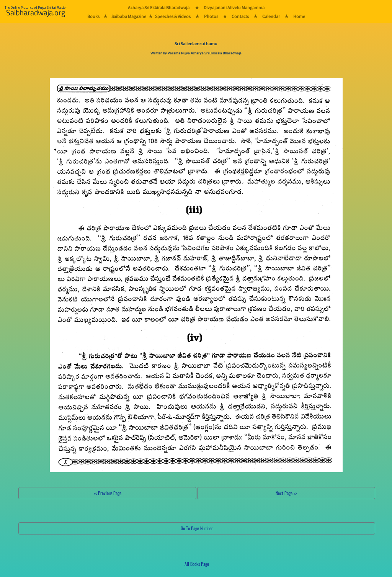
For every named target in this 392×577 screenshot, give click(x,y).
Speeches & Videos (173, 16)
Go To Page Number (197, 528)
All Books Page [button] (197, 564)
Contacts (240, 16)
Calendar (271, 16)
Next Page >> (286, 493)
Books (93, 16)
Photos (211, 16)
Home (299, 16)
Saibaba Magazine (129, 16)
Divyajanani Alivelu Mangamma (234, 7)
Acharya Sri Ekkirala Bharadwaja (159, 7)
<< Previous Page (108, 493)
